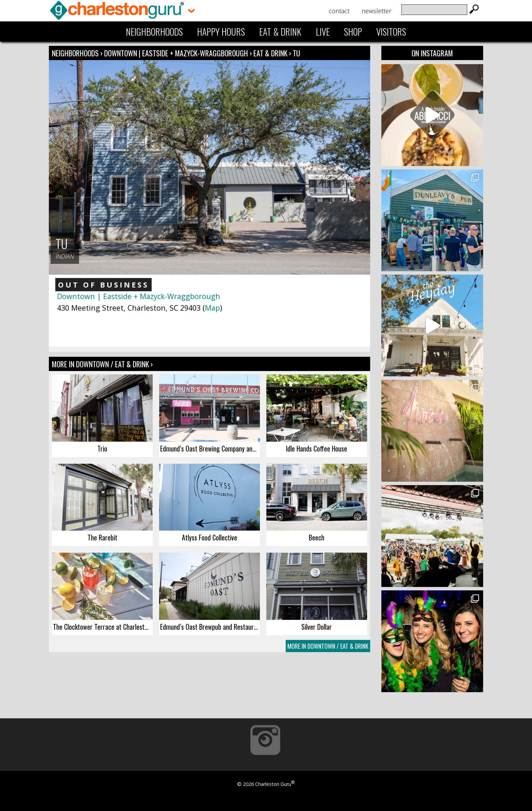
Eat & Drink (280, 32)
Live (323, 32)
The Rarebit (102, 537)
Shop (353, 32)
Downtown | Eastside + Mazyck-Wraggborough (177, 53)
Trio (102, 448)
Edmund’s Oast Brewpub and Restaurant (210, 627)
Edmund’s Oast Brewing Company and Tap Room (210, 448)
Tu (297, 53)
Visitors (391, 32)
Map (212, 308)
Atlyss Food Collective (210, 537)
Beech (317, 537)
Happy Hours (221, 32)
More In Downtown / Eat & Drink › (102, 364)
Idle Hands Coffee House (317, 448)
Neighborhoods (154, 32)
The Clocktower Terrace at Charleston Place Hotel (103, 627)
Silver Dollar (317, 627)
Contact (339, 11)
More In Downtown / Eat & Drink (328, 646)
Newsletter (376, 11)
